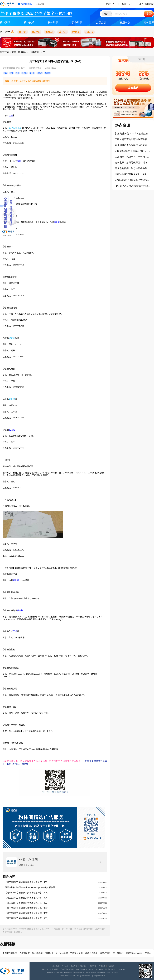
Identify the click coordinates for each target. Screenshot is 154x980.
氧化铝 (23, 32)
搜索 (149, 14)
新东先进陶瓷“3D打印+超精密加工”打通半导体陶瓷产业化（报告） (133, 134)
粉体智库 (149, 22)
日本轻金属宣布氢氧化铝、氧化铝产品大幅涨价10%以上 (133, 174)
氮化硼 (16, 580)
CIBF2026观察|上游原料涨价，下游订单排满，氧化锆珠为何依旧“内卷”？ (133, 151)
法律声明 (93, 966)
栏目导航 (74, 966)
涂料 (19, 161)
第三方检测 (118, 953)
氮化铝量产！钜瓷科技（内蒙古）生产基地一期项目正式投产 (133, 145)
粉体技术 (29, 22)
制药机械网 (37, 953)
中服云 (148, 953)
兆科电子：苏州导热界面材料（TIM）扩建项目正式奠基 (133, 163)
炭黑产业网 (105, 953)
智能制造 (49, 953)
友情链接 (83, 966)
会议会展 (101, 22)
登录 (108, 4)
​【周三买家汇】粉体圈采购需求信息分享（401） (27, 913)
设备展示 (77, 22)
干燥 (15, 631)
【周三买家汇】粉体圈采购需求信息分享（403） (27, 903)
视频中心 (125, 22)
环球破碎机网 (91, 953)
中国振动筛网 (76, 953)
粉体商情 (34, 52)
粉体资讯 (5, 22)
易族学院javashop (134, 953)
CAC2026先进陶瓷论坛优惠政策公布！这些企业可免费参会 (133, 180)
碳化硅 (63, 32)
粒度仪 (89, 32)
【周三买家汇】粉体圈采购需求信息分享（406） (27, 882)
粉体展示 (53, 22)
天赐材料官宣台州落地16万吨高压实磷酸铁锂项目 (133, 139)
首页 (14, 52)
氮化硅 (49, 32)
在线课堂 (40, 4)
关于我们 (65, 966)
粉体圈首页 (25, 4)
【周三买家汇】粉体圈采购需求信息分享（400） (27, 918)
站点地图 (56, 966)
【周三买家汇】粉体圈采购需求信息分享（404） (27, 898)
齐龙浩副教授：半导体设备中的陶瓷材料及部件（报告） (133, 168)
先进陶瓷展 (25, 953)
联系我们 (111, 966)
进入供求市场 (146, 4)
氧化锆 (36, 32)
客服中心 (127, 4)
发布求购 (133, 88)
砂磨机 (76, 32)
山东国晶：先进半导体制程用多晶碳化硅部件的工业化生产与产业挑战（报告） (133, 157)
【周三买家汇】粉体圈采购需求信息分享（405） (27, 893)
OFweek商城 (62, 953)
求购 (11, 115)
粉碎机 (20, 610)
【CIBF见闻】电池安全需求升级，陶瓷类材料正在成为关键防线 (133, 186)
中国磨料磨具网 (10, 953)
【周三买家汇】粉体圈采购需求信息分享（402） (27, 908)
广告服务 (102, 966)
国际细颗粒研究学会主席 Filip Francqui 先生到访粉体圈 (30, 887)
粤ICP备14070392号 (98, 976)
